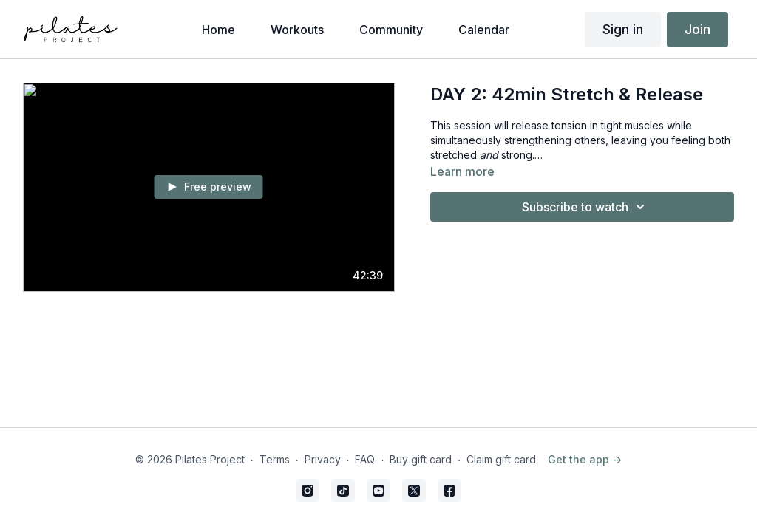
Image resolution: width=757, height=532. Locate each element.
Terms (275, 459)
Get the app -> (585, 459)
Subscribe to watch (585, 207)
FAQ (365, 459)
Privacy (323, 459)
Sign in (623, 29)
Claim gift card (501, 459)
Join (697, 29)
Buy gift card (421, 459)
